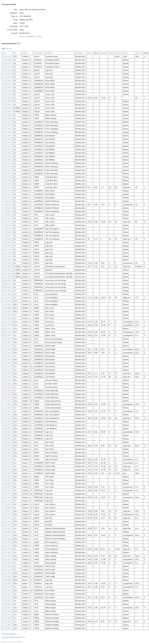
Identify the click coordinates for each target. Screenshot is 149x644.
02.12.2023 (7, 380)
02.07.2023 (7, 463)
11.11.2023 (7, 401)
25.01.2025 (7, 136)
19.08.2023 (7, 432)
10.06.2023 (7, 477)
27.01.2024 (7, 356)
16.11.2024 (7, 177)
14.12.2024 (7, 149)
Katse (25, 53)
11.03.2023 (7, 580)
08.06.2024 (7, 280)
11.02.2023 (7, 614)
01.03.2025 (7, 70)
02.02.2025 (7, 122)
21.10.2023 (7, 411)
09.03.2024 (7, 329)
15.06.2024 (7, 267)
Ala (15, 53)
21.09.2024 (7, 201)
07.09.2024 (7, 215)
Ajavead (104, 53)
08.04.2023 (7, 542)
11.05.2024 (7, 294)
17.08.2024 (7, 229)
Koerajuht (79, 53)
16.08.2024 (7, 242)
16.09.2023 (7, 422)
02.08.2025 (7, 56)
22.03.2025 (7, 60)
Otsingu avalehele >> (10, 634)
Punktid (118, 53)
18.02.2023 (7, 601)
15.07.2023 (7, 453)
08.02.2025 (7, 115)
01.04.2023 (7, 556)
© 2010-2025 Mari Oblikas (12, 642)
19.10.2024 (7, 191)
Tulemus (139, 53)
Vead (111, 53)
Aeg (4, 53)
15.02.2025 (7, 94)
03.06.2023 (7, 490)
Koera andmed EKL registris (31, 36)
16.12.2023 (7, 366)
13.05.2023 (7, 528)
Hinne (125, 53)
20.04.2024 (7, 308)
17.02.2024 (7, 346)
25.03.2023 (7, 566)
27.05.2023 (7, 504)
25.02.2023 (7, 590)
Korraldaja (38, 53)
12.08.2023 (7, 442)
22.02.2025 (7, 81)
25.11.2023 (7, 391)
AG (7, 49)
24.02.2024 (7, 339)
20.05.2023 (7, 518)
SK (10, 49)
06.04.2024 (7, 322)
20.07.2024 (7, 253)
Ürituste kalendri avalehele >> (14, 637)
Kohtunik (49, 53)
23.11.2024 (7, 163)
